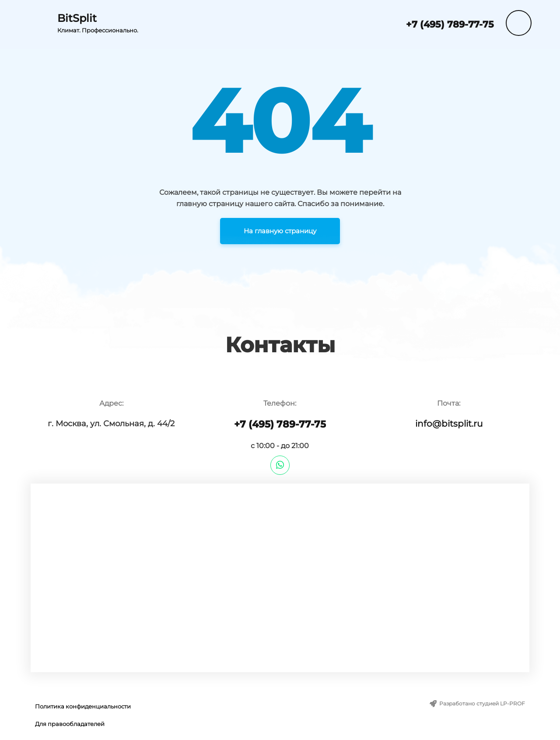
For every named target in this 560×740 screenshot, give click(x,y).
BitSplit (77, 18)
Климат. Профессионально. (98, 30)
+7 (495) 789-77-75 (450, 24)
